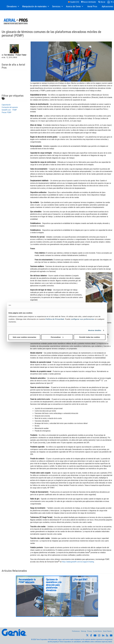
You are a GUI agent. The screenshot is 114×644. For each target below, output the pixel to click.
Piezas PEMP (7, 112)
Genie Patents (107, 631)
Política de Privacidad (55, 319)
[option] (30, 596)
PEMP (15, 110)
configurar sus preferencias (82, 319)
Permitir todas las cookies (90, 337)
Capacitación (6, 105)
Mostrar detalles (95, 330)
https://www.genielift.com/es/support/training (78, 562)
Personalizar (57, 337)
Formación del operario (10, 107)
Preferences (76, 631)
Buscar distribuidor (89, 2)
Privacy (90, 631)
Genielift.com (6, 110)
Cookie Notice (97, 631)
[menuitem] (13, 7)
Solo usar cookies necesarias (24, 337)
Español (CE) (74, 2)
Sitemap (84, 631)
